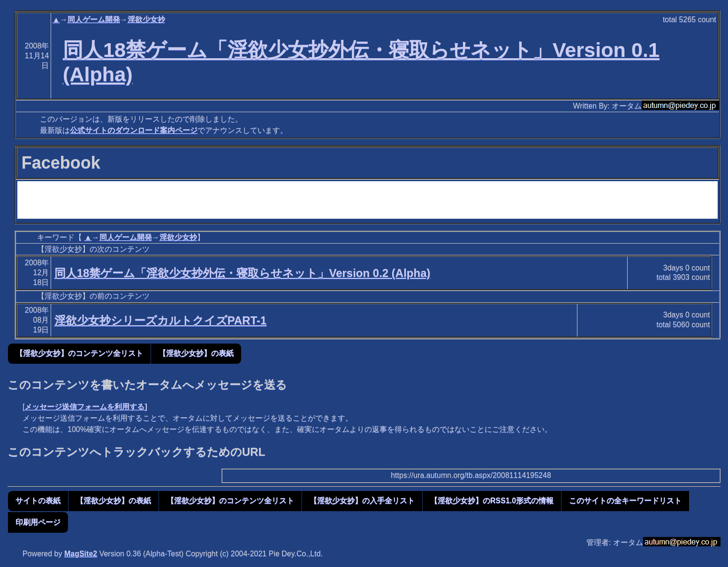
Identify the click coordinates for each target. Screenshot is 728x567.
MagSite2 (81, 554)
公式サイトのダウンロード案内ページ (134, 130)
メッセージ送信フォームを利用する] (86, 407)
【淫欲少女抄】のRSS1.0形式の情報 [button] (492, 501)
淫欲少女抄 (146, 19)
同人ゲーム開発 (94, 19)
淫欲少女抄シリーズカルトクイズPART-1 (161, 320)
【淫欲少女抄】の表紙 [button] (196, 353)
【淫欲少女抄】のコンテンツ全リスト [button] (79, 353)
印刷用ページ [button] (38, 522)
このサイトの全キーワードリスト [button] (625, 501)
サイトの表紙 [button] (38, 501)
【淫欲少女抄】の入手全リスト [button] (362, 501)
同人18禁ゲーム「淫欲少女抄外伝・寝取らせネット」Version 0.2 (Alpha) (243, 273)
